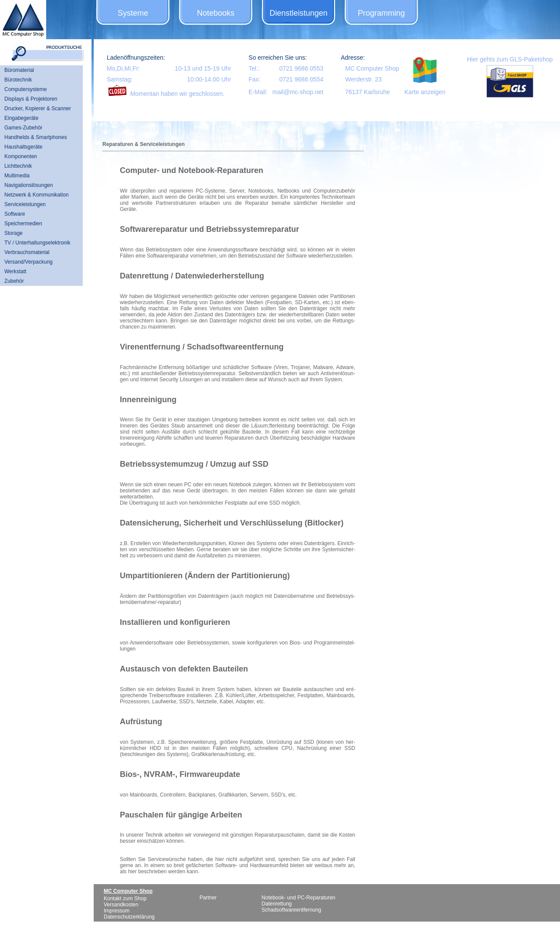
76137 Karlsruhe (368, 92)
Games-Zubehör (23, 128)
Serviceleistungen (25, 204)
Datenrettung (277, 904)
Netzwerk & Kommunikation (36, 195)
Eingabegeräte (21, 118)
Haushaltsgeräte (23, 147)
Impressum (117, 911)
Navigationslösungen (29, 185)
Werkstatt (15, 271)
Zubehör (14, 281)
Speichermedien (23, 224)
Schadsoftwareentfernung (291, 910)
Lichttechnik (18, 166)
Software (15, 214)
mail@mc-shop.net (298, 92)
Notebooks (216, 13)
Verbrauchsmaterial (27, 252)
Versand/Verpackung (29, 262)
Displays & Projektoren (31, 99)
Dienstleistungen (298, 13)
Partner (208, 898)
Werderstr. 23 (363, 79)
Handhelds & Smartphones (36, 137)
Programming (381, 13)
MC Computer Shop (372, 68)
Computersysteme (25, 89)
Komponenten (21, 156)
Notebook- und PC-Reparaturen (298, 898)
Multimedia (17, 176)
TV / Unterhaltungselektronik (37, 243)
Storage (14, 233)
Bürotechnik (18, 80)
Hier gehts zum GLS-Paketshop (510, 59)
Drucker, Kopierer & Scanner (38, 108)
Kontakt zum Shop (125, 898)
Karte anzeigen (425, 92)
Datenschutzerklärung (129, 917)
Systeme (133, 13)
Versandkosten (121, 905)
